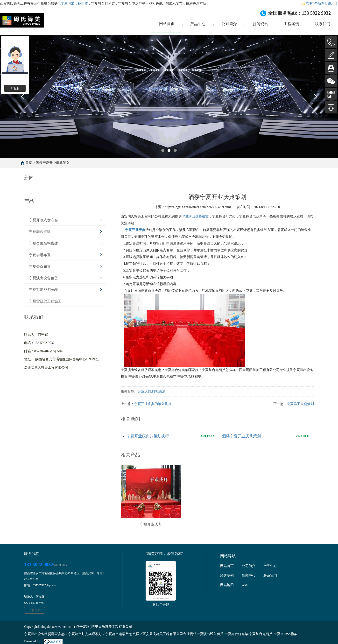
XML (246, 585)
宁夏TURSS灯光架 (44, 290)
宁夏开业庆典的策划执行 (153, 404)
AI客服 (15, 88)
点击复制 (83, 627)
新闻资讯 (260, 24)
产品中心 (198, 24)
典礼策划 (159, 391)
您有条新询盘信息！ (320, 3)
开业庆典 (144, 391)
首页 (29, 163)
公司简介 (229, 24)
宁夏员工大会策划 (300, 404)
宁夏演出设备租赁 (74, 3)
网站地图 (227, 585)
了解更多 (35, 610)
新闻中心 (249, 576)
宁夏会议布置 (40, 266)
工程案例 (291, 24)
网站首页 (167, 24)
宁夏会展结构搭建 (43, 243)
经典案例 (227, 576)
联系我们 (323, 24)
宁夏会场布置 (40, 255)
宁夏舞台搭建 (40, 232)
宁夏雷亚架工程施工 (45, 301)
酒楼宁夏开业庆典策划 (53, 163)
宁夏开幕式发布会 (43, 220)
